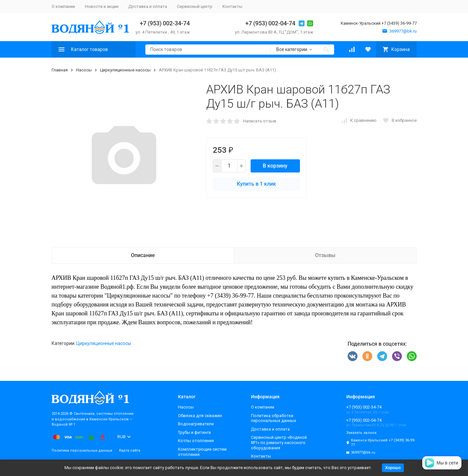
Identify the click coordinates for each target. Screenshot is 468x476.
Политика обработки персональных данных (273, 418)
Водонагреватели (196, 424)
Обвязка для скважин (200, 416)
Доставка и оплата (148, 6)
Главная (60, 70)
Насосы (84, 70)
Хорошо (393, 468)
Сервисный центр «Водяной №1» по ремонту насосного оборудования (279, 442)
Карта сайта (130, 450)
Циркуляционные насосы (125, 70)
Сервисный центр (195, 6)
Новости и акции (102, 6)
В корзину (275, 166)
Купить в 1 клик (256, 184)
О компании (63, 6)
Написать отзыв (260, 121)
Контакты (232, 6)
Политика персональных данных (82, 450)
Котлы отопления (196, 441)
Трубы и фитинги (194, 432)
